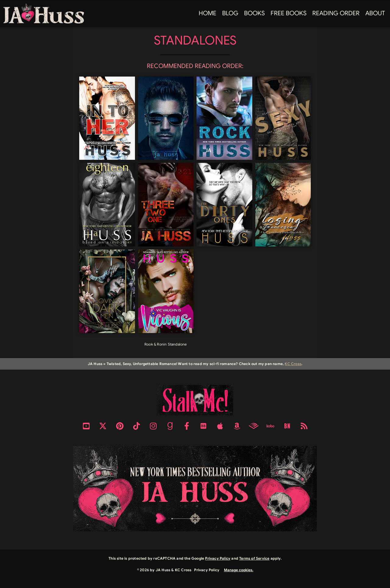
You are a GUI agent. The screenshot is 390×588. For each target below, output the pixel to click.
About (375, 13)
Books (254, 13)
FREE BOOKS (289, 13)
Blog (230, 13)
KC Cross (293, 364)
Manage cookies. (239, 570)
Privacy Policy (218, 558)
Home (207, 13)
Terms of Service (254, 558)
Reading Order (336, 13)
